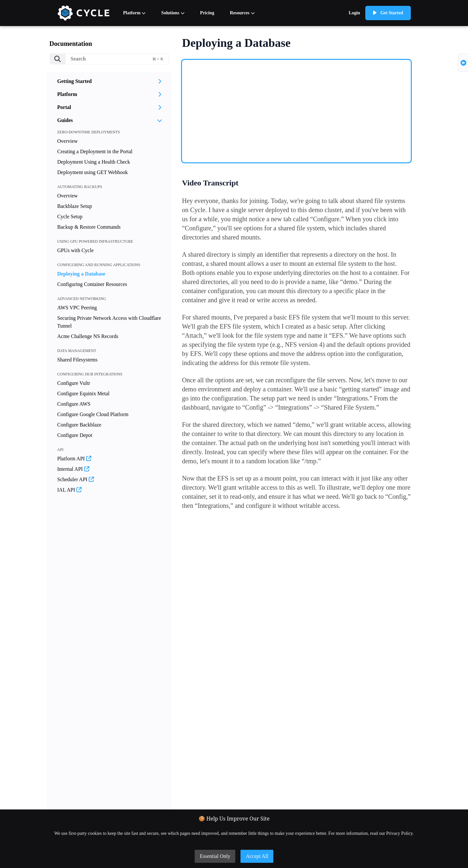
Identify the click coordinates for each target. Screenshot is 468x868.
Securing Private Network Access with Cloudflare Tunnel (109, 322)
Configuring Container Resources (92, 284)
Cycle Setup (70, 217)
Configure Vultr (74, 383)
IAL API (69, 490)
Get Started (388, 13)
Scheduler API (76, 479)
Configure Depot (75, 435)
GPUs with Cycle (75, 250)
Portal (109, 107)
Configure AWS (74, 404)
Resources (242, 13)
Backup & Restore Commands (89, 227)
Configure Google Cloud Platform (93, 414)
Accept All (257, 856)
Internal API (73, 469)
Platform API (74, 459)
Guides (110, 120)
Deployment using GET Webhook (92, 172)
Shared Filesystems (77, 360)
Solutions (173, 13)
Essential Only (215, 856)
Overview (67, 141)
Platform (135, 13)
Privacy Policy (399, 833)
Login (354, 13)
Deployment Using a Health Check (94, 162)
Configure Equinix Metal (83, 393)
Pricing (207, 13)
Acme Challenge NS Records (88, 336)
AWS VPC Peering (77, 308)
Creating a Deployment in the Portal (95, 151)
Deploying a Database (81, 274)
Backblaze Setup (75, 206)
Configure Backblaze (79, 425)
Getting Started (109, 81)
